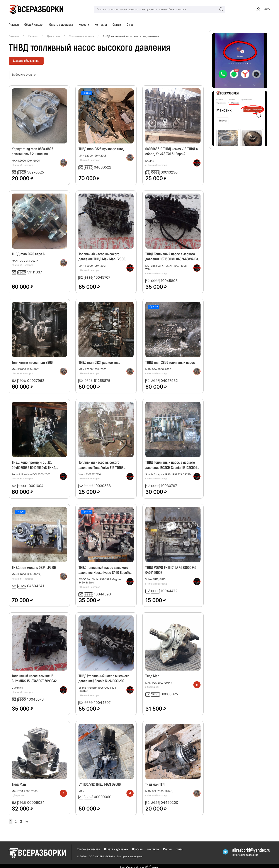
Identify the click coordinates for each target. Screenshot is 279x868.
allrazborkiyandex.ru (251, 847)
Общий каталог (34, 25)
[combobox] (39, 75)
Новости (84, 25)
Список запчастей (88, 846)
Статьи (117, 25)
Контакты (101, 25)
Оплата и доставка (61, 25)
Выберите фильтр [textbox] (24, 75)
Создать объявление (26, 61)
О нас (130, 25)
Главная (14, 25)
